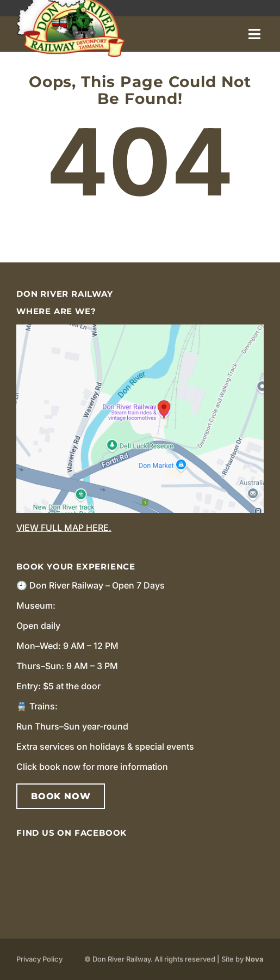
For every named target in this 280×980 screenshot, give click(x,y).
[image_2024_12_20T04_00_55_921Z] (140, 329)
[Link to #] (254, 34)
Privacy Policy (39, 961)
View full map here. (64, 528)
